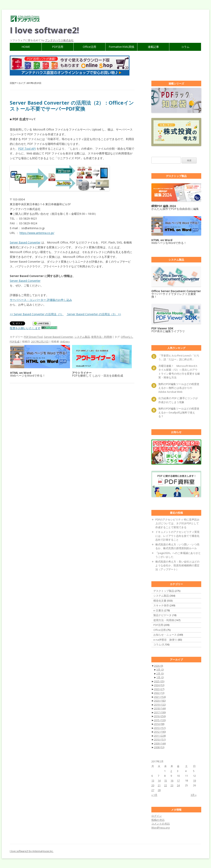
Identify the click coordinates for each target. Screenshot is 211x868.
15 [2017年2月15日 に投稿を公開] (166, 781)
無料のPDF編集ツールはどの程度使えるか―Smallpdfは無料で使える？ (179, 412)
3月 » (194, 795)
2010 (160, 739)
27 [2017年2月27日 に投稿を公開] (153, 790)
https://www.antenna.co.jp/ (37, 233)
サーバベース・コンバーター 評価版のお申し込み (41, 300)
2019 (160, 705)
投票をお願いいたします (25, 328)
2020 (160, 701)
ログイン (157, 816)
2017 (160, 712)
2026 (158, 666)
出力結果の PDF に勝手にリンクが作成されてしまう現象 (178, 400)
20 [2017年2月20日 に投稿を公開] (153, 785)
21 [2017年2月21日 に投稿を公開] (159, 785)
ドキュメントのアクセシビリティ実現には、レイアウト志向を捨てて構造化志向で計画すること (177, 536)
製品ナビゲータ (162, 615)
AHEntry (65, 342)
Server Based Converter (25, 242)
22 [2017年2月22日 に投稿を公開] (166, 785)
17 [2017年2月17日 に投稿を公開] (178, 781)
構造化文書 (160, 601)
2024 (159, 685)
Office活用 (89, 47)
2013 (160, 728)
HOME (26, 47)
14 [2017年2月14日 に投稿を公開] (159, 781)
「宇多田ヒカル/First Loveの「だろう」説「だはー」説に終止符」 (179, 357)
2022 (159, 693)
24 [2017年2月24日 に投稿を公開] (178, 785)
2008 (159, 747)
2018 (160, 708)
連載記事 (153, 47)
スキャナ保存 (161, 605)
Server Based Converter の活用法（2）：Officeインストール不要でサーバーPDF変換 (72, 106)
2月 (160, 674)
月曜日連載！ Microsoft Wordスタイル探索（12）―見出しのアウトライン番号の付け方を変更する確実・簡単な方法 (179, 372)
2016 (160, 716)
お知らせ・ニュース (165, 635)
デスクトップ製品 (164, 591)
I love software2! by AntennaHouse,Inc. (32, 851)
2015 (160, 720)
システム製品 (82, 337)
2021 (160, 697)
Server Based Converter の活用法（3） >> (94, 314)
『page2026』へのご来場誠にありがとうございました (178, 555)
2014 (159, 724)
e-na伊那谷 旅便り (165, 640)
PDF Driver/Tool (33, 337)
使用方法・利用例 (102, 337)
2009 (160, 743)
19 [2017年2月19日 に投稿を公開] (194, 781)
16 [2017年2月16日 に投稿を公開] (172, 781)
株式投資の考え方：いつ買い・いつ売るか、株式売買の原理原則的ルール (177, 546)
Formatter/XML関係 (121, 47)
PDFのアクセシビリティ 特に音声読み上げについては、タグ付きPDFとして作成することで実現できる (177, 523)
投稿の (158, 820)
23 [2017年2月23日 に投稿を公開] (172, 785)
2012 (160, 732)
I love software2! (44, 30)
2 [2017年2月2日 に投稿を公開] (171, 771)
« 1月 (154, 795)
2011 (160, 736)
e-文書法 (158, 610)
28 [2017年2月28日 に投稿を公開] (159, 790)
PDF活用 (58, 47)
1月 (160, 677)
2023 (159, 689)
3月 (160, 670)
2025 (159, 681)
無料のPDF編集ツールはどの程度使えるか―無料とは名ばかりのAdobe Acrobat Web (179, 388)
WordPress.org (160, 828)
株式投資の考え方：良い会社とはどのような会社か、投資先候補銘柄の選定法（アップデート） (177, 565)
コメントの (161, 824)
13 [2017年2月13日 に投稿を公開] (153, 781)
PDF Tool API (27, 149)
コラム (185, 47)
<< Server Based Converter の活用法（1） (37, 314)
